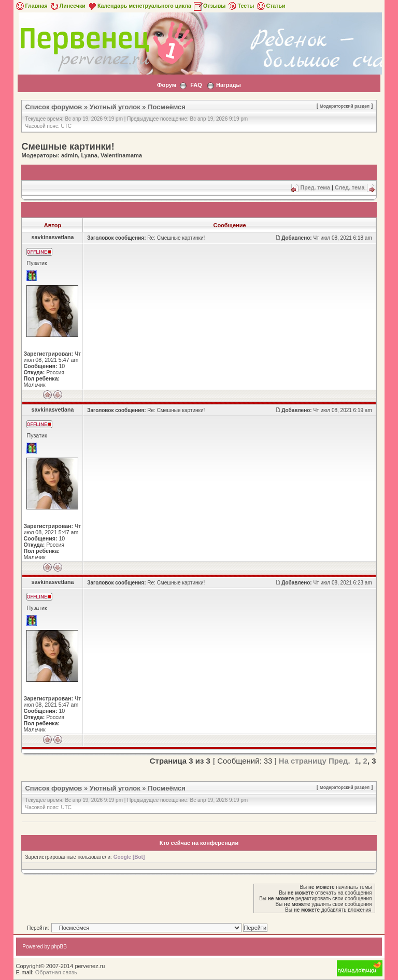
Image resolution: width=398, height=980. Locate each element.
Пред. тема (315, 187)
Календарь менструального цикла (139, 6)
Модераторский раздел (345, 106)
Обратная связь (56, 972)
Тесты (240, 6)
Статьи (270, 6)
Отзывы (209, 6)
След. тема (350, 187)
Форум (167, 85)
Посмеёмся (167, 107)
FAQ (196, 85)
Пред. (339, 761)
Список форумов (53, 107)
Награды (229, 85)
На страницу (303, 761)
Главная (31, 6)
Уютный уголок (115, 107)
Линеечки (67, 6)
